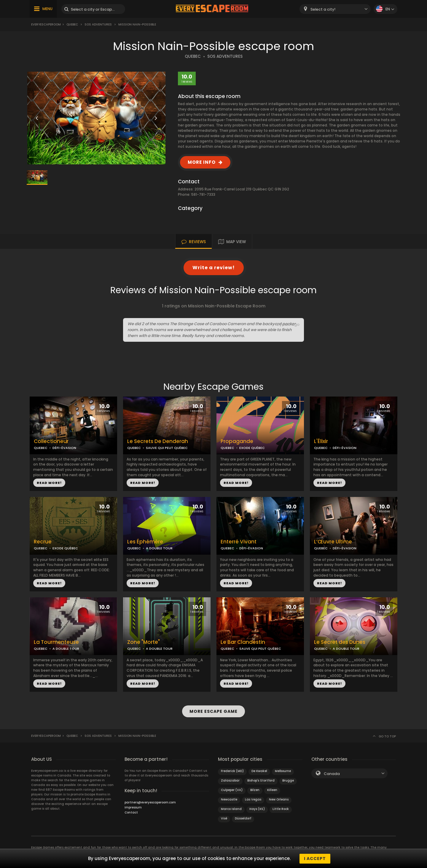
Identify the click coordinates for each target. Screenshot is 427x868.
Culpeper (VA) (232, 790)
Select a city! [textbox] (323, 9)
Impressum (133, 807)
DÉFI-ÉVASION (64, 448)
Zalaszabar (230, 780)
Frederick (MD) (232, 771)
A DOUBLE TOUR (159, 548)
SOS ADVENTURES (225, 56)
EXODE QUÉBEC (252, 448)
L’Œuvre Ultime (333, 542)
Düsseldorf (243, 818)
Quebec (72, 24)
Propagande (237, 441)
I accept (315, 859)
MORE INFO (202, 162)
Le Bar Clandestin (243, 642)
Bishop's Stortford (261, 780)
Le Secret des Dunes (340, 642)
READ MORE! (49, 483)
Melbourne (283, 771)
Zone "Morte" (144, 642)
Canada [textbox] (332, 773)
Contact (131, 812)
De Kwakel (259, 771)
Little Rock (281, 809)
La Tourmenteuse (56, 642)
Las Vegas (253, 799)
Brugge (288, 780)
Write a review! (214, 268)
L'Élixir (321, 441)
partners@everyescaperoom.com (150, 802)
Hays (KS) (257, 809)
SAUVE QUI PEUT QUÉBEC (167, 448)
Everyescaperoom (46, 24)
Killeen (272, 790)
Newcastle (229, 799)
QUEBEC (193, 56)
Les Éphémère (145, 542)
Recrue (43, 542)
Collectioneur (51, 441)
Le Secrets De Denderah (158, 441)
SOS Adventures (98, 24)
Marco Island (231, 809)
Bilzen (255, 790)
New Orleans (279, 799)
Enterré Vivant (239, 542)
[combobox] (335, 9)
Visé (224, 818)
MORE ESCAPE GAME (213, 711)
